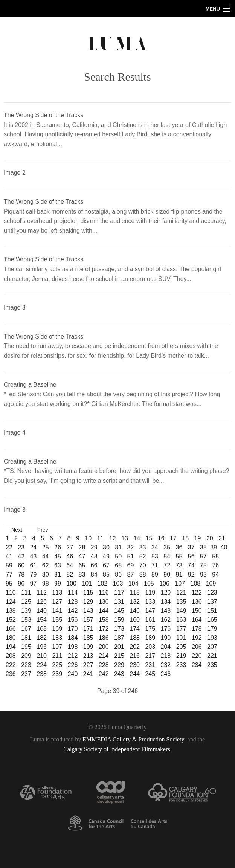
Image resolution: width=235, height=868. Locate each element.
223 (26, 665)
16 (161, 538)
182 (42, 638)
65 (82, 565)
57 (203, 556)
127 (57, 602)
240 (73, 674)
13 (125, 538)
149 (181, 611)
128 (73, 602)
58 (215, 556)
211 (57, 656)
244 (135, 674)
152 (11, 620)
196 (42, 647)
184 (73, 638)
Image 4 (15, 432)
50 (118, 556)
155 (57, 620)
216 (135, 656)
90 (167, 574)
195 (26, 647)
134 (166, 602)
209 (26, 656)
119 (150, 593)
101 (87, 583)
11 (100, 538)
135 (181, 602)
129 (88, 602)
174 (135, 629)
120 (166, 593)
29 (94, 547)
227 (88, 665)
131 (119, 602)
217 (150, 656)
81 (58, 574)
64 (70, 565)
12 (113, 538)
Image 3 (15, 307)
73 (179, 565)
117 (119, 593)
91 (179, 574)
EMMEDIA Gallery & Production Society (134, 739)
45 (58, 556)
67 (106, 565)
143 (88, 611)
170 (73, 629)
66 (94, 565)
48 (94, 556)
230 (135, 665)
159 (119, 620)
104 (134, 583)
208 (11, 656)
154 (42, 620)
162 (166, 620)
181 (26, 638)
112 (42, 593)
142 (73, 611)
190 (166, 638)
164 (197, 620)
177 (181, 629)
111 (26, 593)
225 (57, 665)
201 (119, 647)
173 (119, 629)
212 (73, 656)
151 (212, 611)
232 (166, 665)
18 (185, 538)
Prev (43, 530)
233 (181, 665)
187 (119, 638)
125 (26, 602)
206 (197, 647)
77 (9, 574)
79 (34, 574)
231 (150, 665)
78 (21, 574)
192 (197, 638)
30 (106, 547)
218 (166, 656)
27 (70, 547)
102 (103, 583)
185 (88, 638)
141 (57, 611)
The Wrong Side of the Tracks (43, 115)
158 (104, 620)
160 (135, 620)
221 (212, 656)
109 (211, 583)
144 (104, 611)
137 (212, 602)
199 (88, 647)
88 (143, 574)
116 (104, 593)
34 (155, 547)
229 (119, 665)
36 (179, 547)
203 (150, 647)
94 (215, 574)
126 (42, 602)
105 (149, 583)
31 (118, 547)
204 (166, 647)
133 (150, 602)
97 (34, 583)
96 (21, 583)
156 (73, 620)
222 (11, 665)
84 (94, 574)
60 (21, 565)
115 (88, 593)
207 (212, 647)
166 (11, 629)
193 (212, 638)
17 (173, 538)
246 (166, 674)
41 (9, 556)
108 (196, 583)
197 (57, 647)
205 (181, 647)
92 (191, 574)
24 (34, 547)
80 (46, 574)
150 (197, 611)
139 (26, 611)
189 (150, 638)
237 (26, 674)
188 (135, 638)
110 (11, 593)
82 (70, 574)
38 (203, 547)
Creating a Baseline (30, 385)
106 (164, 583)
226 (73, 665)
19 (197, 538)
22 (9, 547)
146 (135, 611)
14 (137, 538)
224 (42, 665)
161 (150, 620)
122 (197, 593)
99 (58, 583)
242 (104, 674)
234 (197, 665)
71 (155, 565)
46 (70, 556)
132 (135, 602)
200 (104, 647)
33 (143, 547)
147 (150, 611)
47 (82, 556)
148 (166, 611)
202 (135, 647)
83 (82, 574)
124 (11, 602)
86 (118, 574)
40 (224, 547)
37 (191, 547)
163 (181, 620)
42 (21, 556)
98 (46, 583)
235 (212, 665)
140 (42, 611)
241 (88, 674)
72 (167, 565)
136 (197, 602)
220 (197, 656)
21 (222, 538)
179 (212, 629)
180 (11, 638)
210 (42, 656)
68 (118, 565)
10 (88, 538)
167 (26, 629)
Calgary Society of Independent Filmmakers (117, 749)
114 (73, 593)
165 (212, 620)
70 (143, 565)
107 (180, 583)
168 (42, 629)
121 (181, 593)
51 (131, 556)
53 (155, 556)
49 (106, 556)
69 (131, 565)
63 (58, 565)
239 (57, 674)
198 (73, 647)
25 (46, 547)
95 (9, 583)
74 (191, 565)
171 (88, 629)
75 (203, 565)
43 (34, 556)
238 (42, 674)
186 (104, 638)
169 (57, 629)
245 (150, 674)
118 (135, 593)
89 (155, 574)
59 (9, 565)
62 (46, 565)
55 (179, 556)
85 (106, 574)
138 (11, 611)
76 (215, 565)
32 (131, 547)
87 (131, 574)
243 (119, 674)
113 (57, 593)
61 (34, 565)
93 (203, 574)
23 (21, 547)
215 (119, 656)
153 (26, 620)
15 (149, 538)
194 (11, 647)
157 (88, 620)
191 (181, 638)
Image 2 (15, 173)
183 (57, 638)
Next (17, 530)
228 (104, 665)
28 (82, 547)
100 (71, 583)
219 (181, 656)
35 (167, 547)
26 (58, 547)
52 (143, 556)
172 (104, 629)
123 (212, 593)
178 (197, 629)
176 (166, 629)
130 (104, 602)
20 (210, 538)
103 (118, 583)
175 (150, 629)
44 (46, 556)
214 (104, 656)
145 (119, 611)
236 (11, 674)
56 (191, 556)
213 (88, 656)
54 (167, 556)
